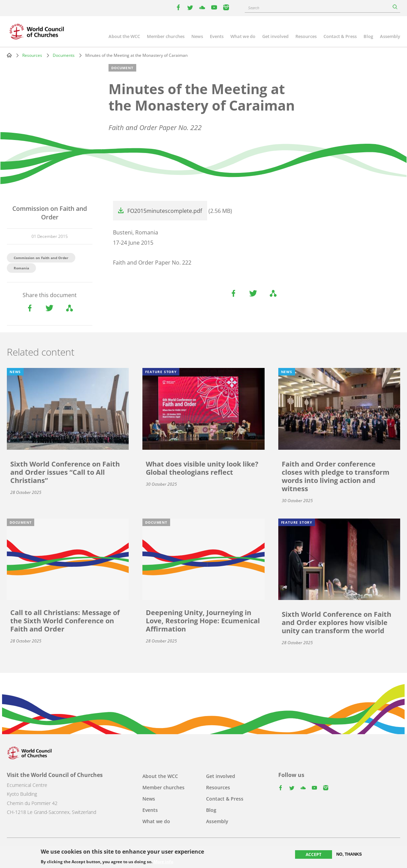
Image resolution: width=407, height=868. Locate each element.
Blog (368, 36)
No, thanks (349, 855)
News (197, 36)
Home (9, 55)
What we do (243, 36)
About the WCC (124, 36)
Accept (314, 855)
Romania (21, 268)
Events (217, 36)
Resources (306, 36)
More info (163, 862)
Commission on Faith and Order (41, 258)
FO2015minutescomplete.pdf (165, 211)
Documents (64, 55)
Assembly (390, 36)
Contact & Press (340, 36)
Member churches (166, 36)
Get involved (275, 36)
